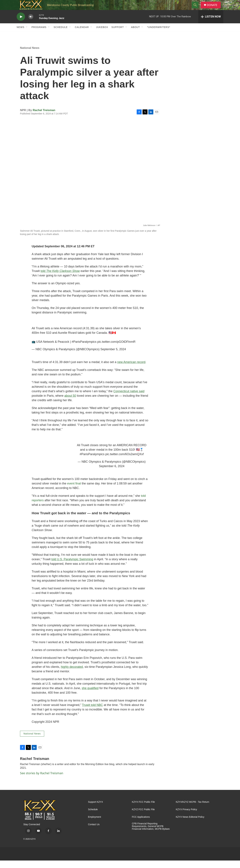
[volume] (31, 24)
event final (74, 491)
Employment (94, 824)
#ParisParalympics (84, 349)
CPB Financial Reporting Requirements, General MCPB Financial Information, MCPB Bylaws (151, 834)
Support (118, 35)
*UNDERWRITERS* (159, 35)
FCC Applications (141, 824)
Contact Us (94, 832)
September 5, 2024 (113, 357)
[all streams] (211, 24)
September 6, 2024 (112, 474)
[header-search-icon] (196, 9)
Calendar (82, 35)
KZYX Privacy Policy (186, 817)
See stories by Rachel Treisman (42, 781)
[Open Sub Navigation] (27, 35)
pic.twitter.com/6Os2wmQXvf (124, 462)
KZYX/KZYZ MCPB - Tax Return (192, 809)
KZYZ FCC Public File (143, 817)
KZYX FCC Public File (143, 809)
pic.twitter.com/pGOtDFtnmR (116, 349)
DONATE (214, 9)
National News (30, 55)
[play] (21, 24)
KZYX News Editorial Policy (190, 824)
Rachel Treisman (44, 118)
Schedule (61, 35)
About (135, 35)
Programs (39, 35)
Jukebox (102, 35)
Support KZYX (95, 809)
